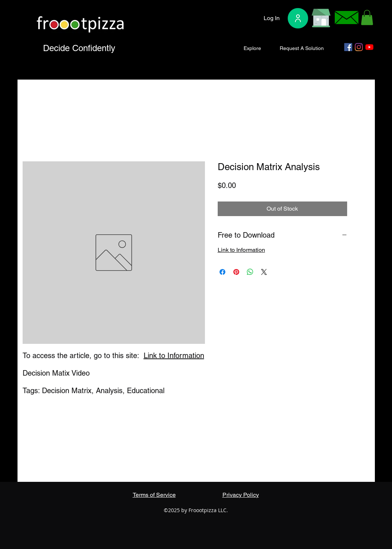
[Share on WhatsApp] (250, 272)
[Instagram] (359, 47)
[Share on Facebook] (222, 272)
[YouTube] (369, 47)
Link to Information (174, 356)
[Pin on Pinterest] (236, 272)
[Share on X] (264, 272)
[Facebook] (348, 47)
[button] (367, 18)
